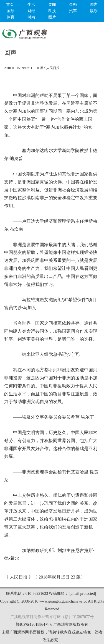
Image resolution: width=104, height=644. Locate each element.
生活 (31, 5)
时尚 (31, 17)
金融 (73, 5)
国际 (11, 11)
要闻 (52, 5)
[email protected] (83, 594)
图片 (52, 17)
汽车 (73, 11)
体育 (11, 17)
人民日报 (53, 68)
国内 (94, 5)
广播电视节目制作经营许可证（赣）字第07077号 (52, 617)
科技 (52, 11)
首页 (10, 5)
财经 (31, 11)
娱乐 (94, 11)
